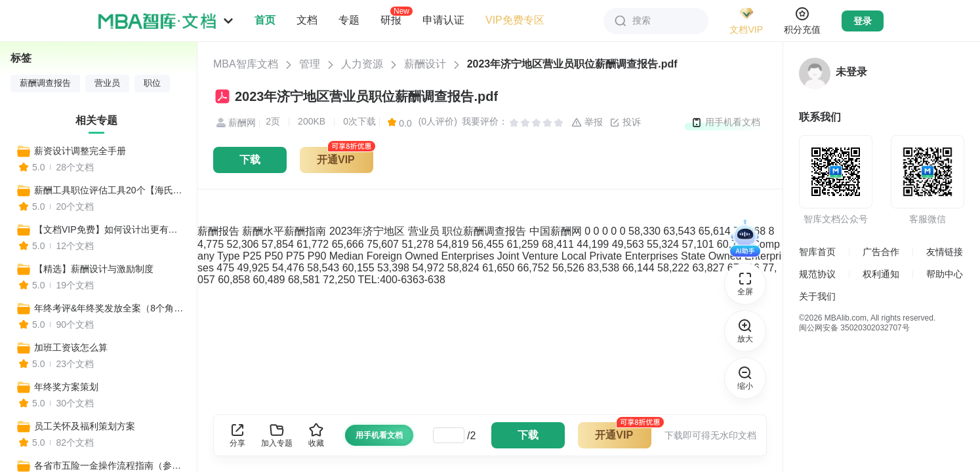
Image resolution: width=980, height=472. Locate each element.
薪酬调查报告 (45, 83)
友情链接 (945, 252)
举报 (587, 123)
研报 (391, 20)
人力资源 (362, 64)
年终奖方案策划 (66, 387)
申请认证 (443, 20)
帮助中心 (945, 274)
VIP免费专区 (515, 20)
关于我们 (817, 296)
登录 (863, 21)
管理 (310, 64)
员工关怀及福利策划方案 (85, 426)
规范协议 (817, 274)
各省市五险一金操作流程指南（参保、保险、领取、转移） (110, 465)
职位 (152, 83)
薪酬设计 (425, 64)
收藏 (316, 435)
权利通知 (881, 274)
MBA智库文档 (246, 64)
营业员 (107, 83)
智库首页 (817, 252)
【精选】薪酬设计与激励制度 (94, 269)
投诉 (625, 123)
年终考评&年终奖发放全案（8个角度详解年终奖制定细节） (110, 308)
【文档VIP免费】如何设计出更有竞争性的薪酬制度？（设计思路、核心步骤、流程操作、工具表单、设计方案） (110, 229)
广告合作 (881, 252)
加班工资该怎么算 (71, 347)
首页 (265, 20)
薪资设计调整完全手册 (80, 151)
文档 (307, 20)
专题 (349, 20)
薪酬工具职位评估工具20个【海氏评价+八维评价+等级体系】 (110, 190)
